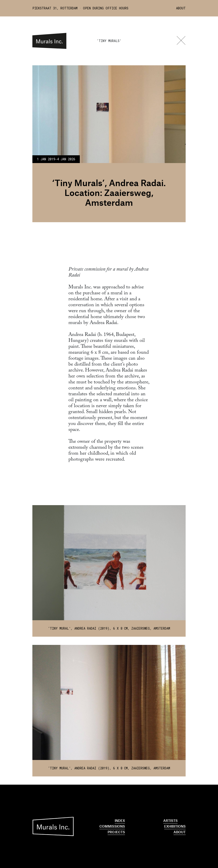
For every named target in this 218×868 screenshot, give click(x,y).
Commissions (112, 826)
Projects (116, 832)
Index (120, 821)
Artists (170, 821)
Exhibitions (175, 826)
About (181, 8)
